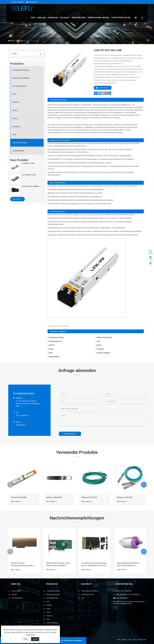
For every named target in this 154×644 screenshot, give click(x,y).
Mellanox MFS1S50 (125, 497)
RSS (130, 640)
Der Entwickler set (19, 86)
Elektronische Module (21, 78)
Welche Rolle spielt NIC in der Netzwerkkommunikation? (58, 564)
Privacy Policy (142, 640)
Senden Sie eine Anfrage (98, 18)
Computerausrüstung (21, 70)
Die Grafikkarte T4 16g (29, 175)
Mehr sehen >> (16, 501)
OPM (14, 135)
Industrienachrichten (88, 594)
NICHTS (16, 102)
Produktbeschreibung (58, 100)
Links (118, 640)
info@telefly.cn (33, 2)
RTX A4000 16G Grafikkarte (31, 186)
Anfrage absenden (103, 88)
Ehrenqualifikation (17, 598)
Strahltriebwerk (18, 151)
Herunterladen (78, 18)
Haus (33, 18)
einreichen (70, 434)
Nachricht (65, 18)
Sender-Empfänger (33, 41)
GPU (14, 94)
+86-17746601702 (22, 416)
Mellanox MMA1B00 (19, 497)
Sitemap (124, 640)
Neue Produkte (19, 160)
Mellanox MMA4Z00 (54, 497)
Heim (12, 41)
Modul (15, 110)
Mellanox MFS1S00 (89, 497)
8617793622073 (19, 2)
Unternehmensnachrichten (89, 591)
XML (135, 640)
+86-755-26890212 (134, 594)
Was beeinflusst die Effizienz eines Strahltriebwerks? (128, 564)
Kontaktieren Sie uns (121, 18)
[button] (10, 485)
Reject (26, 639)
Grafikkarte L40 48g (28, 163)
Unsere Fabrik (16, 591)
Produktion (53, 18)
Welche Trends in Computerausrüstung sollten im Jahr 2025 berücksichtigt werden (24, 564)
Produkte (14, 594)
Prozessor (16, 127)
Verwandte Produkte (77, 452)
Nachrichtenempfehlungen (77, 518)
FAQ (83, 598)
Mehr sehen (17, 199)
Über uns (42, 18)
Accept (35, 639)
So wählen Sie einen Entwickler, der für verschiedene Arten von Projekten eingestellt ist (94, 564)
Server (15, 118)
